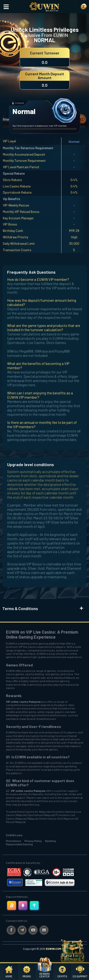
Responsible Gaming (19, 844)
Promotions (14, 841)
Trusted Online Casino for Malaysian (29, 812)
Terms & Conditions (20, 608)
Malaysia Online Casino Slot (45, 818)
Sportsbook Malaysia (41, 815)
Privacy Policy (33, 841)
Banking (50, 841)
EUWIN (10, 643)
